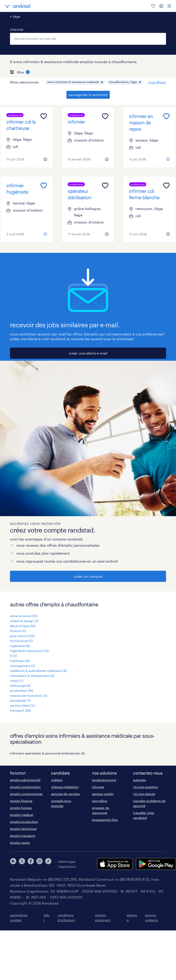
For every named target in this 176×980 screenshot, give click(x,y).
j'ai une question (146, 787)
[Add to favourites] (44, 116)
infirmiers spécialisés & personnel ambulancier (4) (47, 753)
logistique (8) (20, 661)
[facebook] (31, 864)
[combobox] (88, 39)
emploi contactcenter (26, 794)
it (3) (13, 656)
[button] (102, 82)
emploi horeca (21, 808)
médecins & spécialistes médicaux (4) (38, 671)
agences (139, 780)
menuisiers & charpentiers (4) (32, 676)
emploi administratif (25, 780)
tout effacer (157, 82)
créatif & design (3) (24, 621)
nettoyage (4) (20, 685)
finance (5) (18, 631)
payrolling (100, 801)
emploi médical (22, 815)
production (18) (22, 690)
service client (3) (22, 705)
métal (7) (17, 681)
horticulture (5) (21, 641)
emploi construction (25, 787)
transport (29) (20, 710)
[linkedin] (13, 864)
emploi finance (21, 801)
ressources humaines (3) (29, 695)
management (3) (23, 666)
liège (17, 16)
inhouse (98, 787)
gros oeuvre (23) (22, 636)
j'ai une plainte (144, 794)
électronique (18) (23, 626)
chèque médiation (65, 787)
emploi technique (23, 829)
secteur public (103, 794)
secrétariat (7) (20, 700)
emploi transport (23, 836)
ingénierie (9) (20, 646)
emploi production (24, 822)
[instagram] (40, 864)
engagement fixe (105, 820)
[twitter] (22, 864)
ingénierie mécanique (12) (29, 651)
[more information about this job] (45, 159)
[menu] (169, 6)
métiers (57, 780)
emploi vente (20, 843)
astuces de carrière (65, 794)
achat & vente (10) (24, 616)
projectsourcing (104, 780)
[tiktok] (48, 864)
